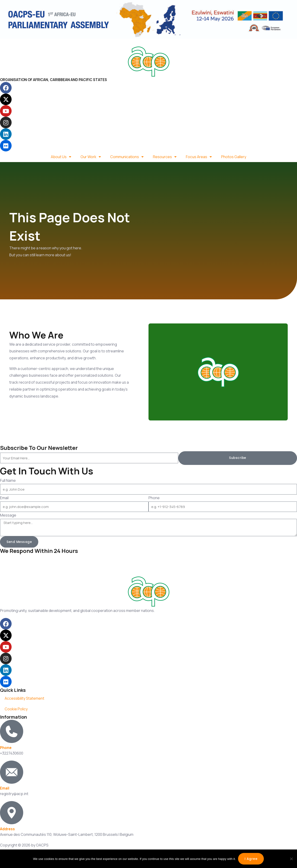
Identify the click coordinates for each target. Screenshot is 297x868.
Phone (154, 498)
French (25, 42)
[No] (291, 859)
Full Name (8, 480)
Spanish (67, 42)
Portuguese (46, 42)
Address (8, 829)
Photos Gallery (234, 157)
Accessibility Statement (25, 699)
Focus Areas (199, 157)
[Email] (12, 772)
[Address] (12, 813)
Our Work (91, 157)
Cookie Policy (16, 709)
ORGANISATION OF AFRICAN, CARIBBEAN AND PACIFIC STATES (55, 80)
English (8, 42)
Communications (127, 157)
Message (8, 515)
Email (4, 498)
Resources (165, 157)
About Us (61, 157)
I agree (251, 859)
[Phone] (12, 732)
